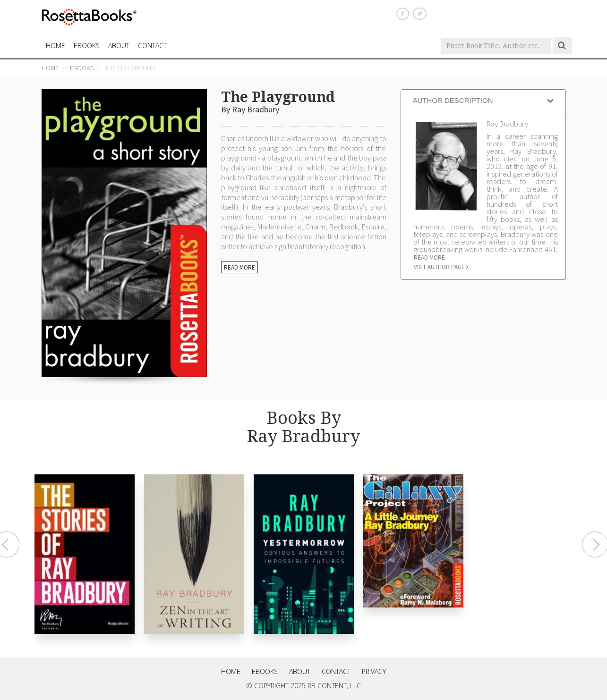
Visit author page (441, 267)
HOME (56, 46)
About (119, 46)
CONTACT (152, 46)
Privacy (374, 671)
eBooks (87, 46)
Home (50, 68)
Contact (336, 671)
